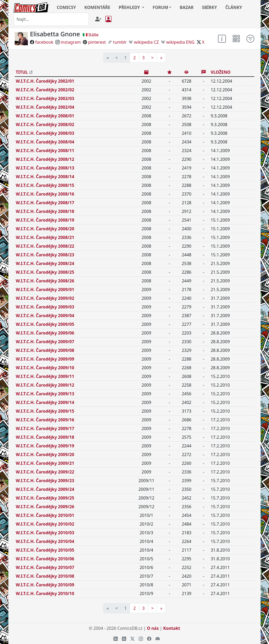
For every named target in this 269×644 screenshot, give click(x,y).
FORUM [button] (160, 7)
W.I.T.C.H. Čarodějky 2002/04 (45, 107)
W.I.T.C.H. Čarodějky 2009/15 (45, 411)
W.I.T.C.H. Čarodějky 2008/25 (45, 272)
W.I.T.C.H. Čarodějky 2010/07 (45, 567)
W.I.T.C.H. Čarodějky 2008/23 (45, 255)
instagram (71, 42)
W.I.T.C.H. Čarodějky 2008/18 (45, 211)
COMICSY (66, 7)
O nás (153, 628)
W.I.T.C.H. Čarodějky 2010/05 (45, 550)
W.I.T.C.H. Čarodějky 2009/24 (45, 489)
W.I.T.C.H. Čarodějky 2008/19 (45, 220)
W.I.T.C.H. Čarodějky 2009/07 (45, 342)
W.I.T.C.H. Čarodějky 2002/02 (45, 90)
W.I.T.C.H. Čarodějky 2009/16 (45, 420)
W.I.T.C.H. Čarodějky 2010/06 (45, 559)
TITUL (22, 72)
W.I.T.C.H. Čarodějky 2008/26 (45, 281)
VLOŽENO (221, 72)
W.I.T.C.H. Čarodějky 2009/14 (45, 402)
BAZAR (187, 7)
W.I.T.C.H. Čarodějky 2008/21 (45, 237)
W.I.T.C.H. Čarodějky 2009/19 (45, 446)
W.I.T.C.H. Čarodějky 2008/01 (45, 116)
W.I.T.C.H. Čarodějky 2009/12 (45, 385)
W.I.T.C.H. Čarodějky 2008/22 (45, 246)
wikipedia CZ (146, 42)
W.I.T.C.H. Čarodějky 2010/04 (45, 541)
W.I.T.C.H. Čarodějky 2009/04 (45, 316)
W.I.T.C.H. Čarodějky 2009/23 (45, 481)
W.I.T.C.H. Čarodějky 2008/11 (45, 151)
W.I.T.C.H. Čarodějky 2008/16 (45, 194)
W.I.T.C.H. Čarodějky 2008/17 (45, 203)
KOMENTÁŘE (97, 7)
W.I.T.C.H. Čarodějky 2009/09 (45, 359)
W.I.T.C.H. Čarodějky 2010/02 (45, 524)
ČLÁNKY (234, 7)
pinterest (97, 42)
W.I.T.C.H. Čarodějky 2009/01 (45, 289)
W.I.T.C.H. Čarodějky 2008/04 (45, 142)
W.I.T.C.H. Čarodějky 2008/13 (45, 168)
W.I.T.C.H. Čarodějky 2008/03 (45, 133)
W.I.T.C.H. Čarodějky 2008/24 (45, 263)
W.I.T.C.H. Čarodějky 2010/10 (45, 593)
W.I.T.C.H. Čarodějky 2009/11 (45, 376)
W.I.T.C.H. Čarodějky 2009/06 (45, 333)
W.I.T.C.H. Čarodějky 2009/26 (45, 507)
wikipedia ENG (180, 42)
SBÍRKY (209, 7)
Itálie (94, 35)
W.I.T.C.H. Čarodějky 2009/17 (45, 428)
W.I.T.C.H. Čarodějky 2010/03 (45, 533)
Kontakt (172, 628)
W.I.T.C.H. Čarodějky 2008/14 (45, 177)
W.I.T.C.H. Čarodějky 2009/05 (45, 324)
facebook (44, 42)
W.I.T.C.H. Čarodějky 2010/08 (45, 576)
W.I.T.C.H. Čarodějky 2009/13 (45, 394)
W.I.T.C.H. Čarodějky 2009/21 (45, 463)
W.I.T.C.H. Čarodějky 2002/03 (45, 98)
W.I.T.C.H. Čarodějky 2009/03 (45, 307)
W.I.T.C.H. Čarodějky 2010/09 (45, 585)
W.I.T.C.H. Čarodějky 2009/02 (45, 298)
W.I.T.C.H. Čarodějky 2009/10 (45, 368)
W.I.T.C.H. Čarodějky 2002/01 (45, 81)
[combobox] (51, 19)
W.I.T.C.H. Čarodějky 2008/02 (45, 124)
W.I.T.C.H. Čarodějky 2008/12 (45, 159)
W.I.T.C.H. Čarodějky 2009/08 (45, 350)
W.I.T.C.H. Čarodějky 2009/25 (45, 498)
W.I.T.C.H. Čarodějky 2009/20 (45, 455)
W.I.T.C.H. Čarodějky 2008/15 (45, 185)
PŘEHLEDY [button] (130, 7)
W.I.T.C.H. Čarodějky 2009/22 (45, 472)
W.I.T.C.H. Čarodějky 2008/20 (45, 229)
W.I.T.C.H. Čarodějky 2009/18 (45, 437)
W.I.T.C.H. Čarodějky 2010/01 (45, 515)
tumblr (120, 42)
